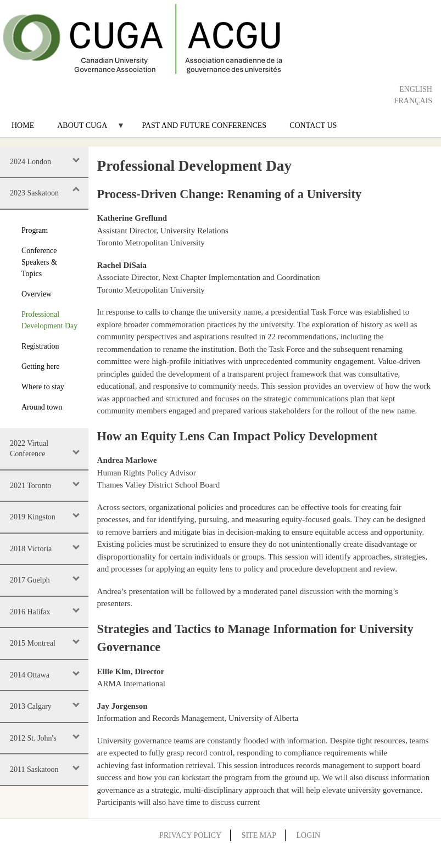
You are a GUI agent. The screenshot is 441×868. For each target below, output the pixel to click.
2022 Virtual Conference (29, 449)
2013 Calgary (31, 706)
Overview (37, 294)
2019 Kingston (33, 517)
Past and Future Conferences (204, 125)
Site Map (259, 835)
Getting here (41, 366)
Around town (42, 407)
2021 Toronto (30, 486)
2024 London (30, 162)
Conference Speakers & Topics (39, 262)
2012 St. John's (33, 738)
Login (309, 835)
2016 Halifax (30, 612)
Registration (40, 346)
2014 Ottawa (30, 675)
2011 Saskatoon (34, 769)
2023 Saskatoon (34, 193)
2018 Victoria (31, 549)
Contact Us (313, 125)
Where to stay (43, 387)
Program (35, 230)
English (416, 89)
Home (23, 125)
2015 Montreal (33, 643)
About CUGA (85, 129)
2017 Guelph (30, 580)
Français (413, 101)
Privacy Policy (190, 835)
